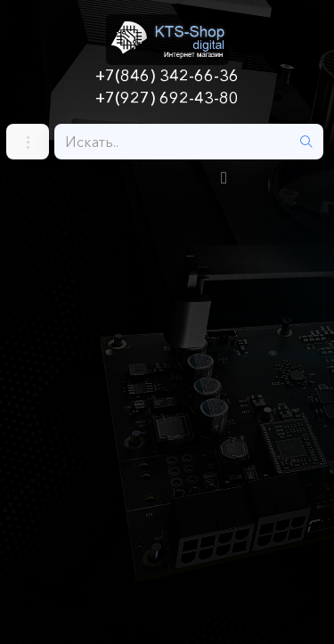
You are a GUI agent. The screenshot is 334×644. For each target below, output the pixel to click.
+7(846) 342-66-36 (167, 76)
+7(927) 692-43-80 (167, 98)
